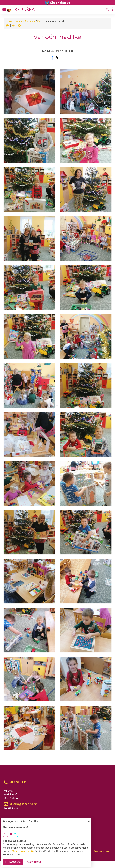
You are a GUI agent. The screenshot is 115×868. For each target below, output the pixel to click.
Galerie (41, 21)
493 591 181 (18, 782)
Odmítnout (34, 862)
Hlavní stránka (14, 21)
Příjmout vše (13, 862)
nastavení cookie (23, 851)
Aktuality (30, 21)
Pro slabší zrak (102, 851)
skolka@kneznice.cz (24, 804)
